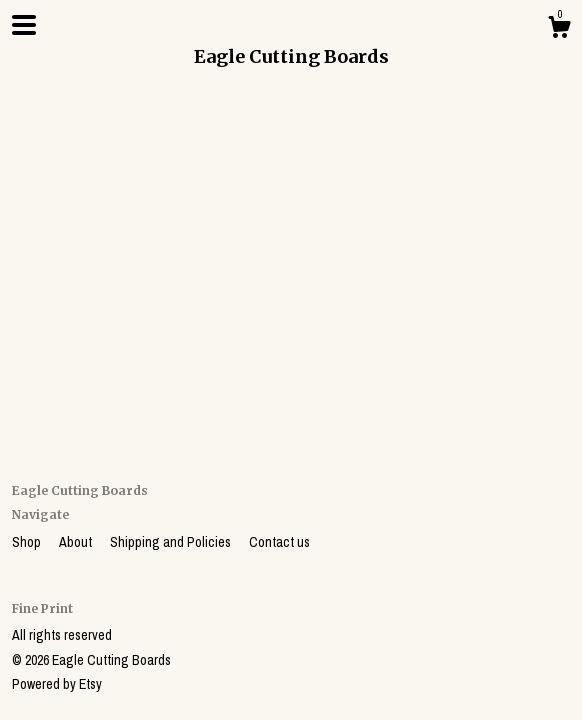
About (77, 542)
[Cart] (559, 30)
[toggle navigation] (24, 25)
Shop (28, 542)
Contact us (279, 542)
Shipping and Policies (172, 542)
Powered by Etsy (57, 684)
